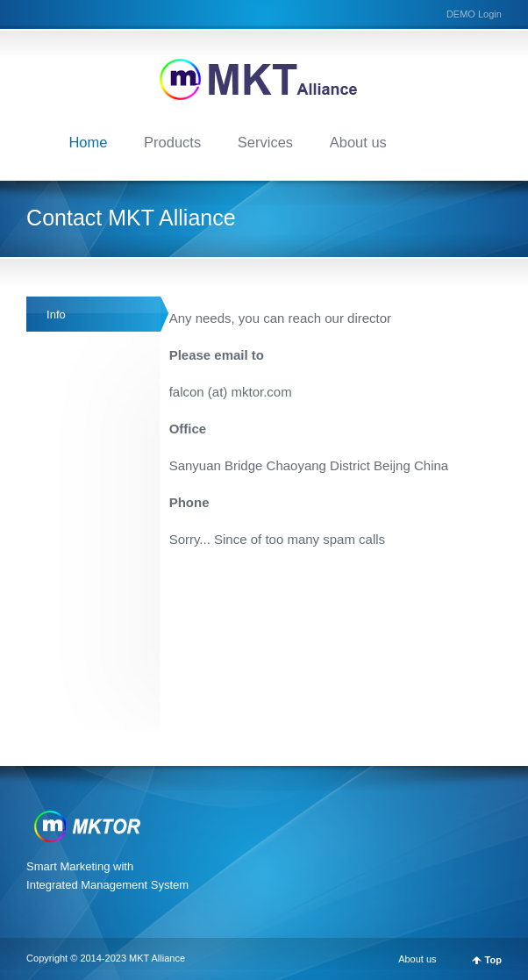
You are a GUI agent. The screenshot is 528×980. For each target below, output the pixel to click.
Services (265, 142)
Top (493, 960)
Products (172, 142)
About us (358, 142)
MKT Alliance (157, 958)
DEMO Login (474, 14)
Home (88, 142)
